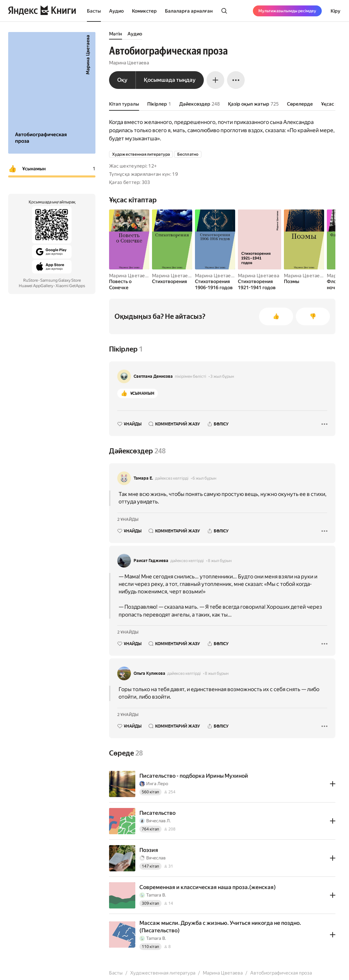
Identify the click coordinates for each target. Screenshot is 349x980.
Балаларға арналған (189, 11)
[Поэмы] (304, 281)
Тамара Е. (143, 478)
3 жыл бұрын (222, 376)
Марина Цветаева (129, 63)
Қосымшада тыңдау (170, 80)
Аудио (116, 11)
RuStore (31, 280)
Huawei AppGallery (36, 286)
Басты (94, 11)
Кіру (336, 11)
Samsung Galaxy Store (60, 280)
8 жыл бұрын (220, 561)
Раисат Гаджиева (151, 561)
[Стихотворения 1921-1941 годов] (260, 284)
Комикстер (144, 11)
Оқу (122, 80)
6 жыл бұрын (204, 478)
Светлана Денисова (153, 376)
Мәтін (116, 34)
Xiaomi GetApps (70, 286)
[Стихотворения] (172, 281)
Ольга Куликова (149, 673)
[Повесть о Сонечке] (129, 284)
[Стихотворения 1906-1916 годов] (215, 284)
